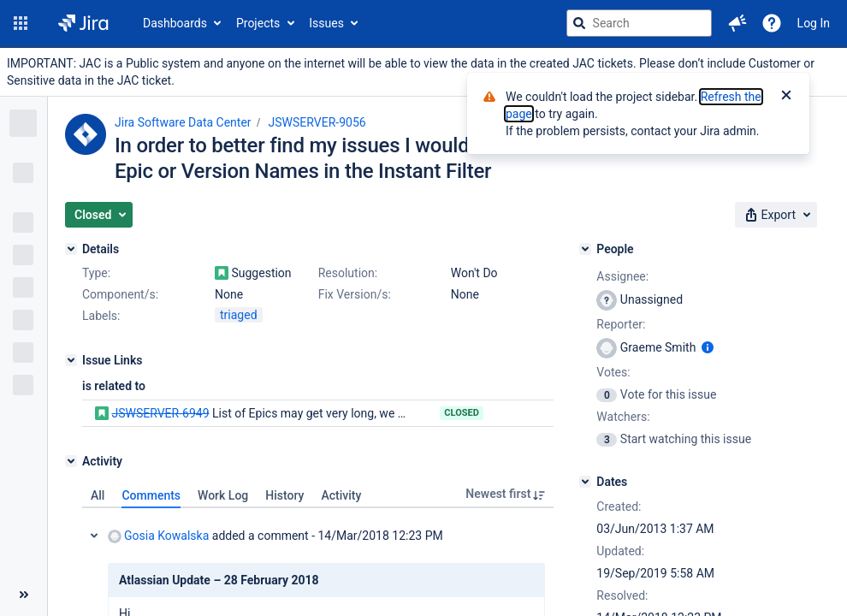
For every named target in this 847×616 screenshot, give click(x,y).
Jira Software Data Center (183, 122)
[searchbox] (639, 23)
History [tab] (284, 495)
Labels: (101, 316)
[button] (21, 23)
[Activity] (71, 461)
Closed (462, 413)
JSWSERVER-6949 (160, 413)
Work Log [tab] (223, 495)
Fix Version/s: (355, 294)
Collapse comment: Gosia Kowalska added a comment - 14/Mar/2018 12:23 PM (94, 536)
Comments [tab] (151, 495)
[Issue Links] (71, 360)
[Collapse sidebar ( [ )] (24, 595)
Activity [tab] (341, 495)
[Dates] (585, 482)
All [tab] (98, 495)
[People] (585, 249)
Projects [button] (258, 23)
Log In (814, 23)
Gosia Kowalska (158, 536)
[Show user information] (708, 347)
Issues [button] (326, 23)
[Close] (786, 97)
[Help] (772, 23)
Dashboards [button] (175, 23)
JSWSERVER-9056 (317, 122)
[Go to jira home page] (83, 23)
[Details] (71, 249)
